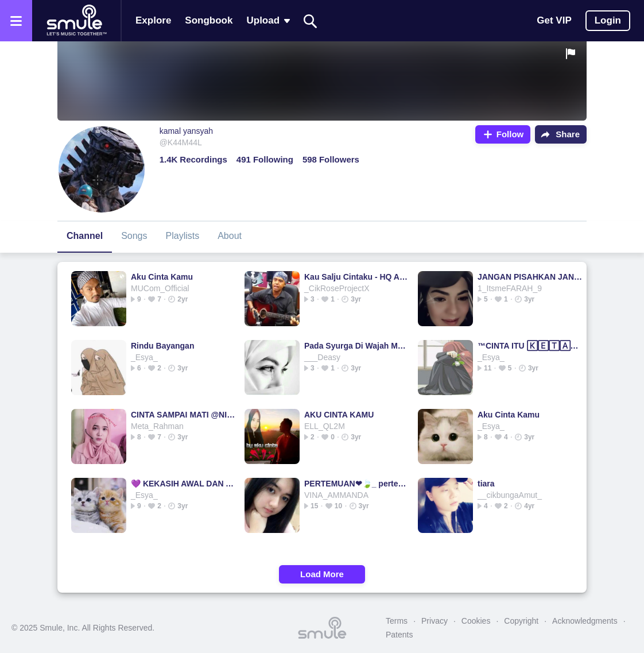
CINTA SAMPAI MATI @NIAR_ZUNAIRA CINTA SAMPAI (183, 415)
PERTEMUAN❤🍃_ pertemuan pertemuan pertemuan (357, 484)
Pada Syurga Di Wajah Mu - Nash (357, 346)
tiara (486, 484)
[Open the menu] (16, 21)
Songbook (209, 20)
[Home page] (76, 21)
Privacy (434, 621)
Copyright (521, 621)
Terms (397, 621)
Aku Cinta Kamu (162, 277)
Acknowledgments (585, 621)
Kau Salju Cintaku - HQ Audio (357, 277)
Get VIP (554, 20)
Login (608, 20)
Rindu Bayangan (162, 346)
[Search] (311, 21)
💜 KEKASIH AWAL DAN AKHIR (183, 484)
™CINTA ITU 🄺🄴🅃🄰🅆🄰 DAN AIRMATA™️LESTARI (530, 346)
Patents (399, 635)
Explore (153, 20)
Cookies (476, 621)
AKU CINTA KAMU (339, 415)
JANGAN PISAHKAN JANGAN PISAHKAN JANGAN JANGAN (530, 277)
